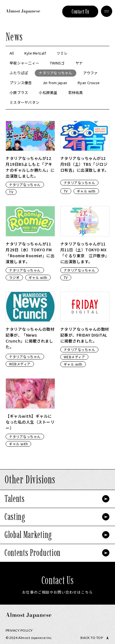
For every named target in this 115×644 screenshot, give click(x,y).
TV (11, 192)
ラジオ (14, 277)
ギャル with (86, 191)
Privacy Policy (19, 630)
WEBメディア (20, 364)
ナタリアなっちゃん (25, 185)
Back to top (92, 638)
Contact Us (80, 12)
